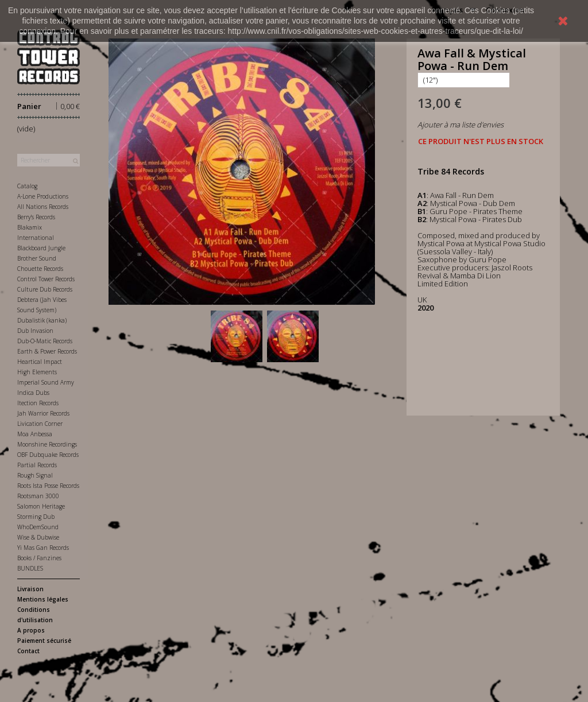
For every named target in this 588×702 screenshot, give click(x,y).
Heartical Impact (40, 362)
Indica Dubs (33, 393)
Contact (28, 651)
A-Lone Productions (43, 196)
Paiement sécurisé (44, 641)
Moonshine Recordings (47, 444)
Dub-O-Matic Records (45, 341)
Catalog (27, 186)
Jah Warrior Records (43, 413)
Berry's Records (36, 217)
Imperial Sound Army (46, 382)
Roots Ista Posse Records (48, 486)
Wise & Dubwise (38, 537)
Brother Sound (37, 258)
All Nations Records (43, 207)
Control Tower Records (46, 279)
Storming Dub (36, 517)
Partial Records (37, 465)
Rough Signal (35, 475)
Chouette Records (40, 269)
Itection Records (38, 403)
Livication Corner (40, 424)
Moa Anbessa (35, 434)
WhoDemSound (38, 527)
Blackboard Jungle (41, 248)
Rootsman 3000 (38, 496)
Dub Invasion (35, 331)
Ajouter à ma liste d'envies (461, 125)
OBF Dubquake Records (48, 455)
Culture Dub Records (45, 289)
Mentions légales (43, 599)
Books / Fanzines (39, 558)
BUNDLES (30, 568)
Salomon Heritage (41, 506)
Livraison (30, 589)
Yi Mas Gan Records (43, 548)
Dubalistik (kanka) (42, 320)
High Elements (37, 372)
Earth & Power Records (47, 351)
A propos (31, 630)
